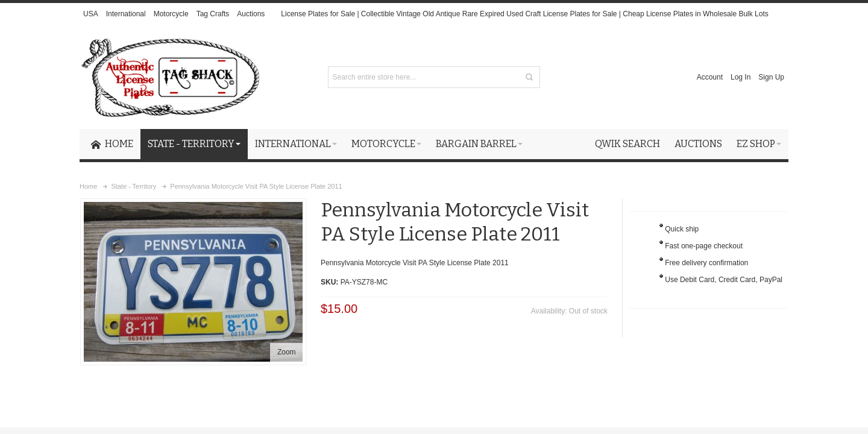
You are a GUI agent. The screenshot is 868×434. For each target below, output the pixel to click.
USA (91, 14)
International (126, 14)
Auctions (251, 14)
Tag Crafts (213, 14)
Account (710, 77)
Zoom (287, 352)
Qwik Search (627, 144)
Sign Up (771, 77)
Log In (741, 77)
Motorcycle (171, 14)
